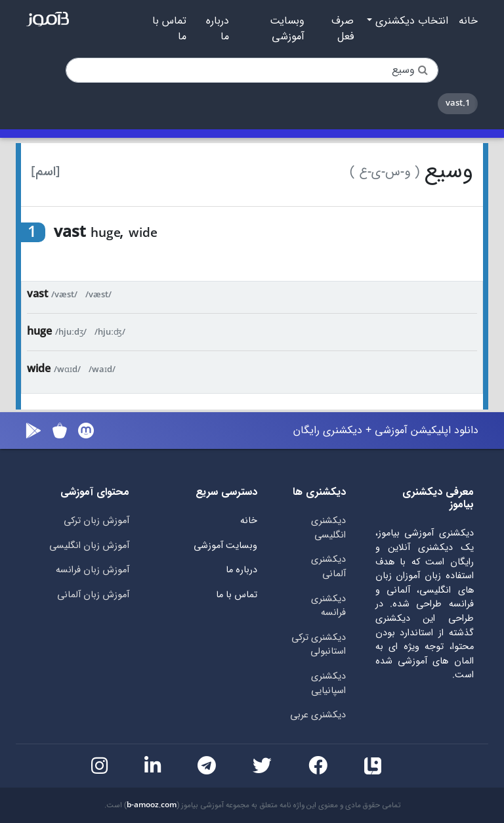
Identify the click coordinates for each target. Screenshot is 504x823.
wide (39, 369)
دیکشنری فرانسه (328, 606)
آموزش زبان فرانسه (93, 570)
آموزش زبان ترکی (96, 521)
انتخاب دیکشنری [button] (410, 21)
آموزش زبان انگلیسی (89, 546)
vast (37, 294)
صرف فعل (343, 29)
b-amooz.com (152, 805)
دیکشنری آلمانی (328, 567)
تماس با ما (169, 29)
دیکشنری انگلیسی (328, 528)
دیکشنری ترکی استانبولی (319, 645)
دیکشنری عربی (318, 715)
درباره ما (218, 29)
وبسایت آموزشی (287, 29)
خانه (468, 21)
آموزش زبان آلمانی (93, 595)
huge (39, 332)
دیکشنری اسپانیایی (328, 684)
